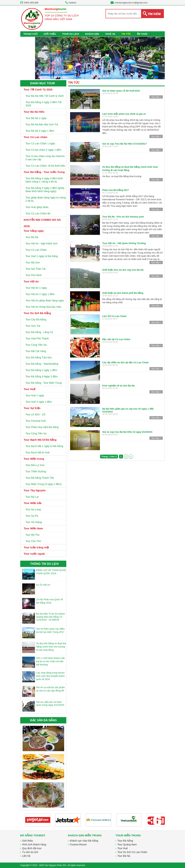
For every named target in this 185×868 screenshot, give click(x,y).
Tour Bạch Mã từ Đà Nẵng (40, 440)
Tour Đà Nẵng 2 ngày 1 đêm (41, 370)
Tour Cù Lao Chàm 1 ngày (40, 143)
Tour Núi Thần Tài (36, 269)
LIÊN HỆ (28, 39)
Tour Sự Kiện (32, 408)
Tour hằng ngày (34, 231)
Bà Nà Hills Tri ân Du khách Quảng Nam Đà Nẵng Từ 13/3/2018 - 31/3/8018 (50, 617)
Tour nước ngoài (34, 554)
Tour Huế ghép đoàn (37, 207)
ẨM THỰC (142, 34)
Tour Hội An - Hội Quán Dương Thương (124, 243)
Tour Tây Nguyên (35, 490)
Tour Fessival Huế (36, 421)
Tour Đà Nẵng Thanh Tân (40, 478)
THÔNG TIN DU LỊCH (44, 564)
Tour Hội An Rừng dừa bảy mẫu (43, 307)
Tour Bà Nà (32, 237)
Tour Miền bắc (33, 503)
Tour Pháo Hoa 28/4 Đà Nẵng (42, 427)
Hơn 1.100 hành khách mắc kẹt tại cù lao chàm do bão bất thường (51, 661)
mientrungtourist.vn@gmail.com (131, 3)
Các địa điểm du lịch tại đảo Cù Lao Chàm (125, 362)
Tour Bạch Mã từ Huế (37, 452)
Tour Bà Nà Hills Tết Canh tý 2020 (45, 96)
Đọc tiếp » (156, 97)
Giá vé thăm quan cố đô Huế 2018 (121, 91)
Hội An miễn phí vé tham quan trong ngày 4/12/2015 (50, 703)
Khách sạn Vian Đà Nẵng (84, 841)
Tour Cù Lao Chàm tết (38, 213)
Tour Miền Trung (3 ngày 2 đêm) (43, 484)
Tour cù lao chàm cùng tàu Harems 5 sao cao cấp (45, 158)
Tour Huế (29, 389)
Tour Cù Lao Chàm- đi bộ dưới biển (45, 166)
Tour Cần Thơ (33, 541)
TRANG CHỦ (30, 34)
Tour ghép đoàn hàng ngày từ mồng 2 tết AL (46, 199)
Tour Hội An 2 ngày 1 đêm (40, 294)
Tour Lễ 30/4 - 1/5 (35, 414)
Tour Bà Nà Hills (34, 112)
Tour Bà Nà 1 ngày (36, 118)
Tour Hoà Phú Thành (37, 338)
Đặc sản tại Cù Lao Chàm (116, 339)
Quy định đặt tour (32, 848)
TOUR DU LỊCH (71, 34)
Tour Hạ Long (33, 509)
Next (160, 59)
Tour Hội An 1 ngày (36, 288)
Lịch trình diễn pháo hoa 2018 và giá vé (124, 114)
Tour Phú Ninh (34, 275)
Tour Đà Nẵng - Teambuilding (42, 364)
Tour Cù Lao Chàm (36, 250)
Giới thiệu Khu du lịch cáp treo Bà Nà (123, 270)
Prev (40, 59)
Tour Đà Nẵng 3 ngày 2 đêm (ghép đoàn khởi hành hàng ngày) (45, 190)
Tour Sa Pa (32, 516)
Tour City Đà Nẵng (36, 319)
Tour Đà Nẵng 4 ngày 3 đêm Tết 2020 (43, 104)
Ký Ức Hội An (43, 585)
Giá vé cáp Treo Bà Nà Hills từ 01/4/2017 (124, 144)
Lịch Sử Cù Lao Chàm (114, 316)
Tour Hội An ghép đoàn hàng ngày (45, 300)
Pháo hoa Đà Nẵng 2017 (116, 190)
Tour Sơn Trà (33, 326)
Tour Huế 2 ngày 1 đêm (39, 402)
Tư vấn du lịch (30, 852)
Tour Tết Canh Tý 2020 (38, 89)
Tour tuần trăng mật (36, 547)
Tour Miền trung (34, 459)
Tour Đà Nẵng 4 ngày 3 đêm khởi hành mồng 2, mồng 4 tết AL (44, 180)
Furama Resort (78, 844)
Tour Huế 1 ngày (35, 395)
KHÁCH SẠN (92, 34)
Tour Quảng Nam (127, 844)
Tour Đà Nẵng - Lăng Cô (39, 332)
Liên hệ (26, 856)
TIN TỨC (126, 34)
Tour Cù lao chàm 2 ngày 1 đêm (43, 150)
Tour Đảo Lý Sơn (35, 465)
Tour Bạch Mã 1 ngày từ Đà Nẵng (44, 446)
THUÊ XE (110, 34)
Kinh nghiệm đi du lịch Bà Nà (118, 386)
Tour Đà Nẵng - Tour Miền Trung (44, 383)
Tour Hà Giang (34, 522)
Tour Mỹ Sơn (33, 262)
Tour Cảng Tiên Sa (36, 345)
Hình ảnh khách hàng (34, 844)
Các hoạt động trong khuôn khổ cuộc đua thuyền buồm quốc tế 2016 (50, 676)
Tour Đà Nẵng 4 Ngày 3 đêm (42, 376)
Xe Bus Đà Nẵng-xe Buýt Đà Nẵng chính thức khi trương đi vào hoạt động (51, 647)
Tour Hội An (31, 281)
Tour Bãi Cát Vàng (36, 351)
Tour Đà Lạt (32, 497)
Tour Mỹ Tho (33, 535)
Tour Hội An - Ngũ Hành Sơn (42, 244)
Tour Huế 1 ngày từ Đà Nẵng (42, 256)
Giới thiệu (28, 841)
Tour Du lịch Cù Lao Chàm (132, 852)
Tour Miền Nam (33, 528)
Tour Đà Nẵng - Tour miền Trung (44, 172)
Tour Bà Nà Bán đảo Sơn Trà (42, 124)
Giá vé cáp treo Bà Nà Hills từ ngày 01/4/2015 (127, 432)
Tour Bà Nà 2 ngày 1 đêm (40, 131)
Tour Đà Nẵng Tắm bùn (39, 357)
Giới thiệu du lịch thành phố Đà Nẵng (123, 293)
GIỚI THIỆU (50, 34)
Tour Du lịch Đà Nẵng (37, 313)
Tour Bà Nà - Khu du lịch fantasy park (123, 217)
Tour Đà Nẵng (125, 841)
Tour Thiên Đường (36, 471)
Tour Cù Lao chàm (36, 137)
